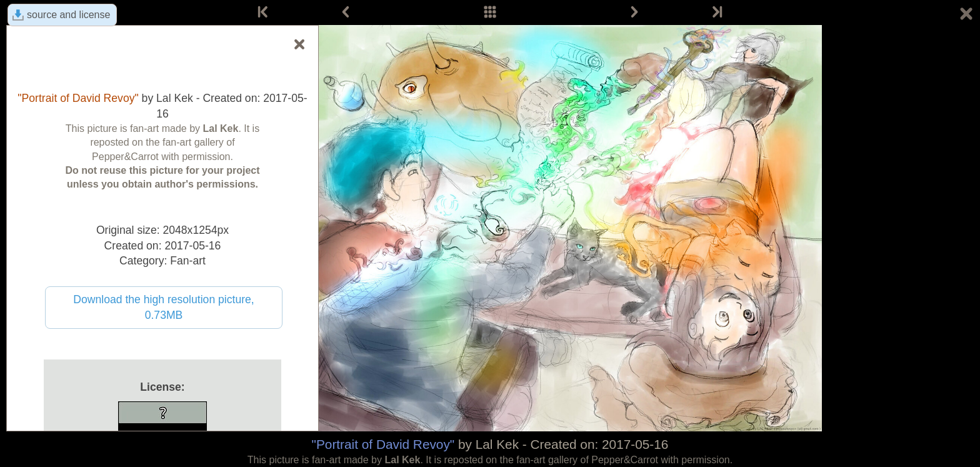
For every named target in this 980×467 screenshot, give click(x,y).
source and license (68, 15)
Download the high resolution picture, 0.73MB (164, 307)
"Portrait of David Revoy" (383, 444)
